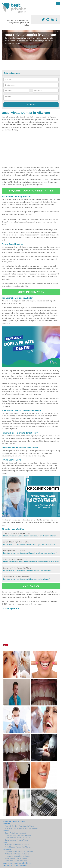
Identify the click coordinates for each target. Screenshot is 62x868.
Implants (6, 831)
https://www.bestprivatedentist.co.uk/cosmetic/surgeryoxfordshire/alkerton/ (30, 536)
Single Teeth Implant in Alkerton (16, 833)
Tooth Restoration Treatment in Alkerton (19, 852)
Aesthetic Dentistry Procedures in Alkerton (20, 826)
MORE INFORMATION (31, 292)
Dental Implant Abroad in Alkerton (15, 865)
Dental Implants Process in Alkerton (18, 838)
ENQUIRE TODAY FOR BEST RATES (31, 191)
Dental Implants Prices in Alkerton (17, 840)
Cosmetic (6, 824)
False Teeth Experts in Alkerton (16, 861)
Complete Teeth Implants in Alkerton (18, 835)
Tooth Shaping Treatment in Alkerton (18, 847)
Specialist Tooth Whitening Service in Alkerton (21, 828)
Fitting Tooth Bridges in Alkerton (16, 859)
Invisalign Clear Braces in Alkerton (17, 845)
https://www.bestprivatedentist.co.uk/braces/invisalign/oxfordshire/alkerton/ (30, 553)
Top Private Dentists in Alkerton (14, 821)
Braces (6, 842)
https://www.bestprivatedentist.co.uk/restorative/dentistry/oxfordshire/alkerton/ (31, 562)
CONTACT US (31, 586)
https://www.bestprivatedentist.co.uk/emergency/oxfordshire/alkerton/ (28, 570)
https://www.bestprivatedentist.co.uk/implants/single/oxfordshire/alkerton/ (29, 545)
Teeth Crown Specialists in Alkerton (17, 856)
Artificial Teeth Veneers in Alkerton (17, 854)
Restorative (7, 849)
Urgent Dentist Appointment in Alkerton (17, 863)
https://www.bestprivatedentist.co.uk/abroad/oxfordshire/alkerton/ (26, 579)
